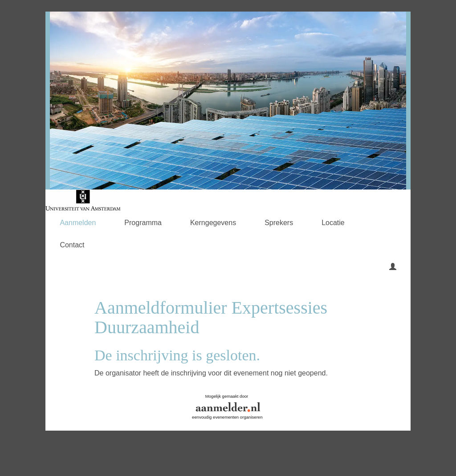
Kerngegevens (213, 223)
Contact (72, 245)
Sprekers (279, 223)
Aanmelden (78, 223)
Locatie (333, 223)
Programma (143, 223)
